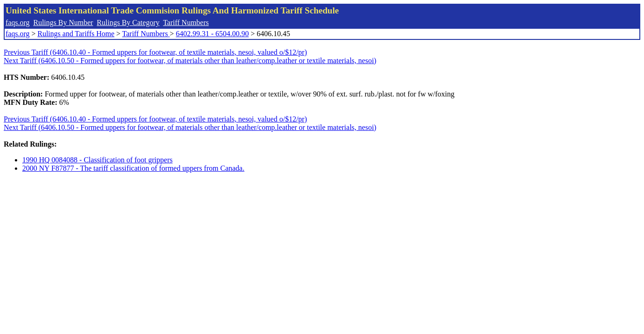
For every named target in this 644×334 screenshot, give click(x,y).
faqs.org (18, 22)
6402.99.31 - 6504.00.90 (212, 34)
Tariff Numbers (186, 22)
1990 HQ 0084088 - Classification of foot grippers (97, 160)
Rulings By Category (128, 22)
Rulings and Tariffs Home (76, 34)
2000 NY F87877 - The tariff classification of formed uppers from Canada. (133, 168)
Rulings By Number (63, 22)
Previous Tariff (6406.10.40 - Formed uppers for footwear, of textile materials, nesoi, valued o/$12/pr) (155, 52)
